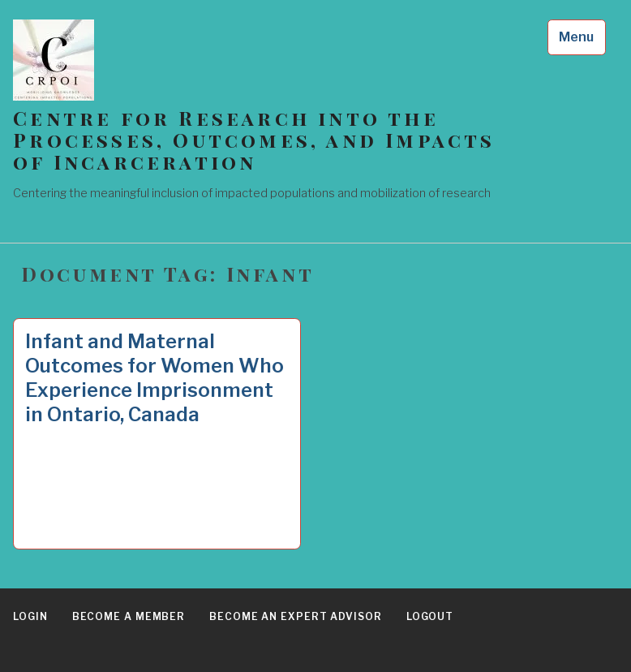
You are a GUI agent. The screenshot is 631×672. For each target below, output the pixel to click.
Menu (576, 37)
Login (30, 616)
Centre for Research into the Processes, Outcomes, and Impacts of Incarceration (254, 140)
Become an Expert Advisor (296, 616)
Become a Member (129, 616)
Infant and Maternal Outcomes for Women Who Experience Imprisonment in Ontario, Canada (155, 378)
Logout (430, 616)
